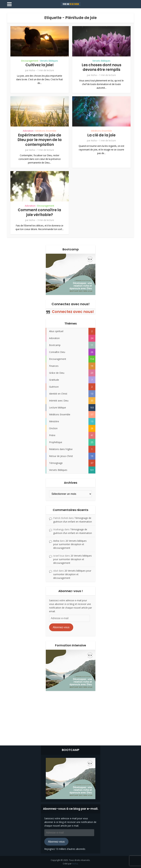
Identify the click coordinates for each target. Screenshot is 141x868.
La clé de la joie (101, 135)
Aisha (32, 70)
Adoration (28, 131)
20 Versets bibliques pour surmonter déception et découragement (70, 544)
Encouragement (30, 61)
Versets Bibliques (49, 61)
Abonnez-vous (61, 627)
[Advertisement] (71, 717)
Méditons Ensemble (46, 131)
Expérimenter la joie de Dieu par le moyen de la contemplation (40, 140)
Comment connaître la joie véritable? (40, 212)
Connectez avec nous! (71, 304)
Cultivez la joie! (40, 65)
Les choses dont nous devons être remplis (101, 67)
